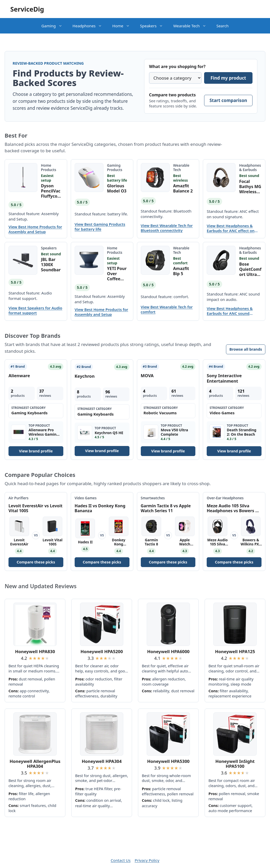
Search (223, 26)
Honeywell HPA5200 (102, 651)
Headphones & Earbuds (250, 167)
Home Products (49, 167)
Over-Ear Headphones (225, 498)
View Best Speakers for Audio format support (35, 310)
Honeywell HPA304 (102, 761)
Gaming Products (115, 167)
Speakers (154, 26)
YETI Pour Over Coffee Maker (117, 274)
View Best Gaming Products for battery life (100, 227)
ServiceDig (27, 9)
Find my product (228, 78)
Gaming (54, 26)
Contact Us (121, 860)
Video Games (86, 498)
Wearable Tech (192, 26)
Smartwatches (153, 498)
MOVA (147, 376)
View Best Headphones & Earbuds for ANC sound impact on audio (230, 311)
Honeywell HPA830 (35, 651)
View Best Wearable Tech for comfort (167, 309)
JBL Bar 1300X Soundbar (51, 265)
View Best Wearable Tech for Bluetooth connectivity (167, 228)
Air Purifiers (19, 498)
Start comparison (228, 100)
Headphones (90, 26)
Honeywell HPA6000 (168, 651)
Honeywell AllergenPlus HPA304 (35, 764)
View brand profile (36, 451)
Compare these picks (36, 562)
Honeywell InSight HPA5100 (235, 764)
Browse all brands (246, 349)
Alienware (19, 376)
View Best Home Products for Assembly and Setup (35, 229)
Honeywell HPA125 (235, 651)
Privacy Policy (147, 860)
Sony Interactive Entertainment (224, 378)
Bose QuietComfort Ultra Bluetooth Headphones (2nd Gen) (250, 269)
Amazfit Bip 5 (181, 271)
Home (124, 26)
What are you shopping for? (177, 66)
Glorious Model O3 (117, 188)
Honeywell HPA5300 (168, 761)
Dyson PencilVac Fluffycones (52, 191)
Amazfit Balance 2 (183, 188)
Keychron (85, 376)
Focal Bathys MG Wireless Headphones (250, 187)
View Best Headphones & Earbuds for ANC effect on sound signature (230, 228)
